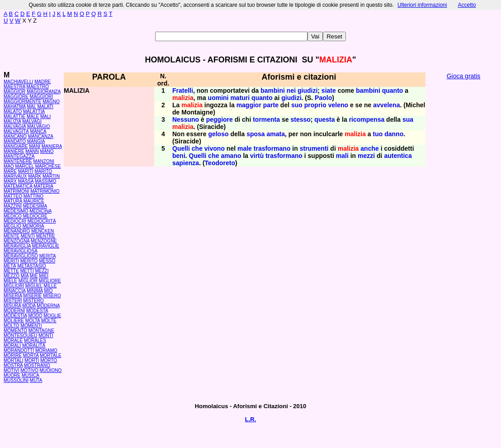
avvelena (386, 105)
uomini (218, 98)
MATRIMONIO (45, 191)
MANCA (38, 131)
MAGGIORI (41, 97)
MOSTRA (13, 365)
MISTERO (33, 301)
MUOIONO (50, 370)
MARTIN (51, 176)
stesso (300, 119)
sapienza (186, 163)
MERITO (29, 261)
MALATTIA (34, 112)
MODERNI (14, 311)
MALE (33, 117)
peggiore (220, 119)
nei (291, 91)
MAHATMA (15, 107)
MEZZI (42, 271)
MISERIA (13, 296)
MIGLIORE (50, 281)
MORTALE (50, 355)
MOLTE (49, 321)
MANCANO (15, 136)
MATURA (13, 201)
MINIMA (35, 291)
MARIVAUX (15, 176)
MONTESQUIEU (20, 336)
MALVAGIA (15, 126)
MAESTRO (38, 87)
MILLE (50, 286)
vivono (215, 148)
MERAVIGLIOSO (21, 256)
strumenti (314, 148)
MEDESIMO (16, 211)
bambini (273, 91)
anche (369, 148)
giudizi (307, 91)
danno (394, 134)
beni (179, 156)
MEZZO (12, 276)
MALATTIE (14, 117)
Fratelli (183, 91)
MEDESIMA (35, 206)
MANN (32, 151)
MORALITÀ (34, 346)
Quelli (181, 148)
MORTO (49, 360)
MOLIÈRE (14, 321)
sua (408, 119)
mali (342, 156)
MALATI (45, 107)
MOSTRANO (37, 365)
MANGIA (36, 141)
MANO (47, 151)
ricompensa (367, 119)
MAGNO (51, 102)
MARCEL (25, 166)
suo (297, 105)
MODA (29, 306)
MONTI (46, 336)
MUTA (36, 380)
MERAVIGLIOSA (20, 251)
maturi (240, 98)
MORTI (32, 360)
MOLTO (12, 326)
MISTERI (13, 301)
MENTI (28, 236)
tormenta (266, 119)
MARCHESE (48, 166)
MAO (9, 166)
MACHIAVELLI (18, 82)
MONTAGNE (41, 331)
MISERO (52, 296)
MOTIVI (11, 370)
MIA (25, 276)
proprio (315, 105)
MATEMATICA (18, 186)
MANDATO (15, 141)
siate (329, 91)
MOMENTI (31, 326)
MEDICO (13, 216)
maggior (249, 105)
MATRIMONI (16, 191)
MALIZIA (12, 122)
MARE (10, 171)
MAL (32, 107)
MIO (48, 291)
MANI (35, 146)
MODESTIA (15, 316)
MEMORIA (33, 226)
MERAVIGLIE (46, 246)
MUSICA (30, 375)
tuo (378, 134)
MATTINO (33, 196)
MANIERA (52, 146)
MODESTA (37, 311)
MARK (35, 176)
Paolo (323, 98)
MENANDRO (17, 231)
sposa (255, 134)
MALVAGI (32, 122)
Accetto (467, 5)
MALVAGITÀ (16, 131)
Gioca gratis (464, 76)
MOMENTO (15, 331)
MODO (35, 316)
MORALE (13, 341)
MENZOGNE (44, 241)
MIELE (10, 281)
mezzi (366, 156)
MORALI (12, 346)
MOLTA (33, 321)
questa (324, 119)
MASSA (26, 181)
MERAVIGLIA (17, 246)
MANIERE (14, 151)
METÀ (10, 266)
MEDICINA (40, 211)
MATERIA (43, 186)
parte (271, 105)
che (197, 148)
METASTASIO (32, 266)
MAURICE (34, 201)
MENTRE (46, 236)
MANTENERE (18, 161)
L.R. (251, 419)
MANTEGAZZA (19, 156)
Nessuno (186, 119)
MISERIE (32, 296)
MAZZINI (13, 206)
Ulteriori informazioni (422, 5)
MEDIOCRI (15, 221)
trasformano (272, 148)
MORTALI (14, 360)
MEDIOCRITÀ (42, 221)
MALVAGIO (39, 126)
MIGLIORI (14, 286)
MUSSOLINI (16, 380)
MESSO (47, 261)
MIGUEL (34, 286)
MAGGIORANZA (43, 92)
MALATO (13, 112)
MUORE (12, 375)
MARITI (26, 171)
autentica (398, 156)
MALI (45, 117)
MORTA (31, 355)
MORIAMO (46, 350)
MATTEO (13, 196)
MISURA (12, 306)
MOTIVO (29, 370)
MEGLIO (12, 226)
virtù (257, 156)
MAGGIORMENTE (22, 102)
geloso (218, 134)
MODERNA (48, 306)
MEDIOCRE (35, 216)
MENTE (12, 236)
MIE (34, 276)
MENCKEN (43, 231)
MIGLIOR (28, 281)
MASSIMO (45, 181)
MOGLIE (52, 316)
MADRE (43, 82)
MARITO (43, 171)
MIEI (44, 276)
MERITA (47, 256)
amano (231, 156)
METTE (11, 271)
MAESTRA (14, 87)
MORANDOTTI (19, 350)
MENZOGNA (17, 241)
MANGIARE (16, 146)
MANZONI (44, 161)
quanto (393, 91)
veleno (338, 105)
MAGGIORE (16, 97)
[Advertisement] (463, 222)
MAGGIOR (14, 92)
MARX (10, 181)
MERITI (11, 261)
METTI (27, 271)
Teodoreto (220, 163)
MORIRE (13, 355)
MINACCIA (14, 291)
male (245, 148)
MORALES (35, 341)
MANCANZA (41, 136)
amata (276, 134)
